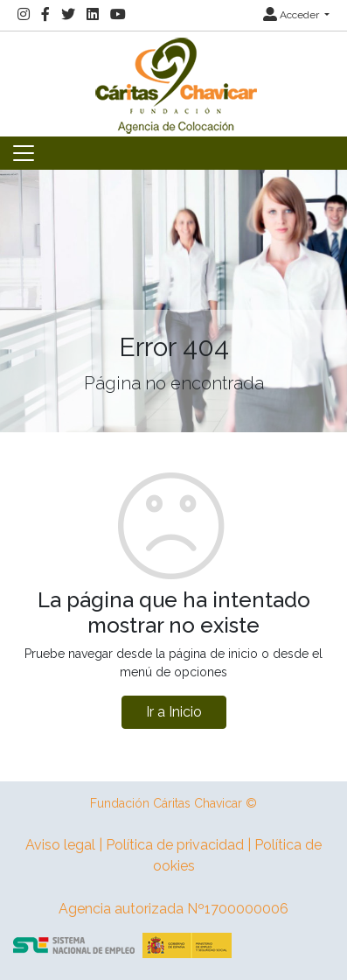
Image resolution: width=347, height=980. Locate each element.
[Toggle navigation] (24, 153)
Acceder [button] (292, 15)
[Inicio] (174, 83)
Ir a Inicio (174, 712)
